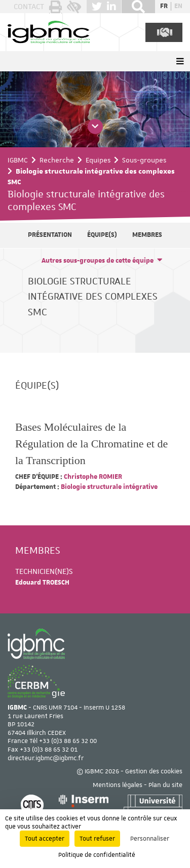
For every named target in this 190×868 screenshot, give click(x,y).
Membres (147, 235)
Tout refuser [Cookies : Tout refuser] (97, 839)
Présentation (50, 235)
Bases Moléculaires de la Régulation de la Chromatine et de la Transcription (91, 444)
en (178, 6)
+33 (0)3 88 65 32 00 (68, 741)
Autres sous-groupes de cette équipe (98, 261)
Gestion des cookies (154, 771)
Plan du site (165, 785)
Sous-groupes (144, 160)
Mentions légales (118, 785)
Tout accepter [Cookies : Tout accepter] (45, 839)
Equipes (98, 160)
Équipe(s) (102, 235)
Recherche (57, 160)
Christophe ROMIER (92, 477)
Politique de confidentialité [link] (97, 855)
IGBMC (18, 160)
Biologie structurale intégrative (108, 487)
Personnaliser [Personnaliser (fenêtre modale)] (150, 839)
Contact (29, 7)
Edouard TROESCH (42, 583)
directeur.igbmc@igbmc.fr (46, 758)
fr (164, 6)
